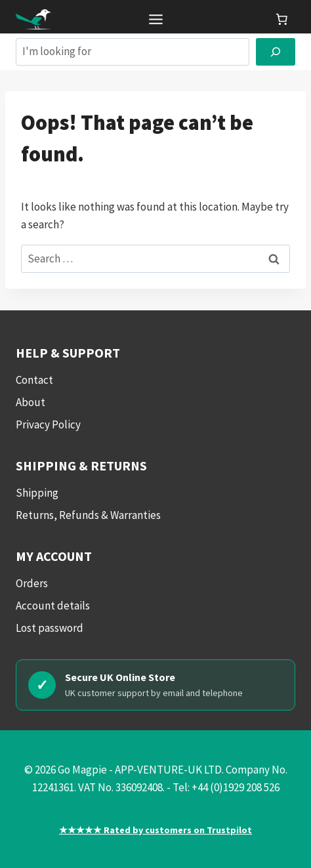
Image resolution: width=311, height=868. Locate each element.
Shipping (37, 493)
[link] (281, 19)
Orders (32, 583)
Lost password (50, 628)
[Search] (276, 52)
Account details (53, 606)
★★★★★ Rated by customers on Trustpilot (155, 830)
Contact (34, 380)
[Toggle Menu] (156, 19)
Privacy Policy (48, 424)
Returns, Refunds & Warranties (88, 515)
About (31, 402)
